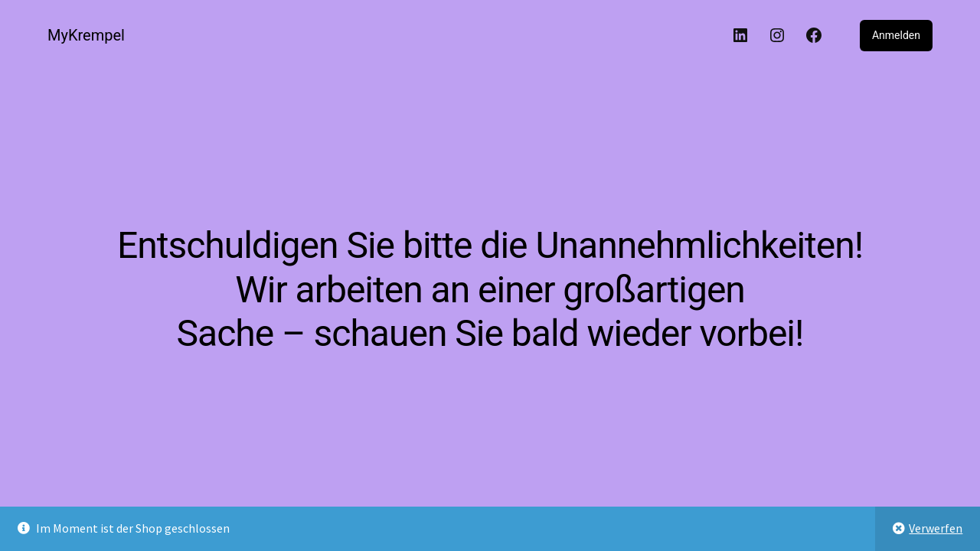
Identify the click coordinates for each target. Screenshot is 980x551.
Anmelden (896, 35)
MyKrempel (86, 35)
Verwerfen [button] (936, 528)
